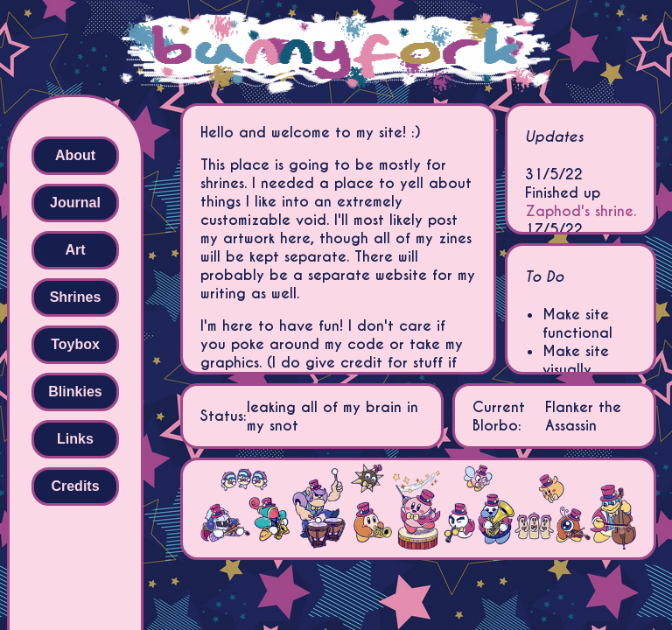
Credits (75, 486)
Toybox (75, 344)
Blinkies (75, 392)
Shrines (76, 297)
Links (75, 439)
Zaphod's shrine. (581, 211)
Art (75, 250)
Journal (75, 203)
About (75, 155)
